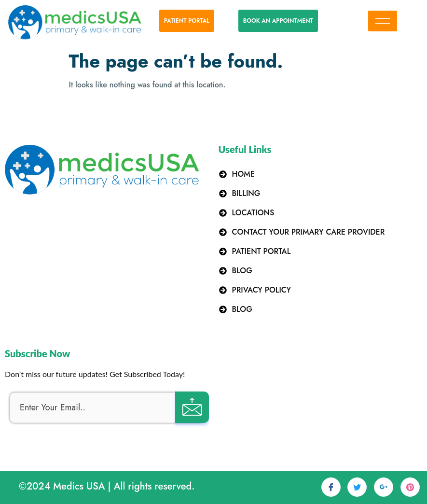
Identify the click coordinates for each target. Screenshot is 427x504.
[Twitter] (357, 487)
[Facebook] (331, 487)
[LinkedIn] (384, 487)
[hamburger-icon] (383, 21)
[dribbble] (410, 487)
